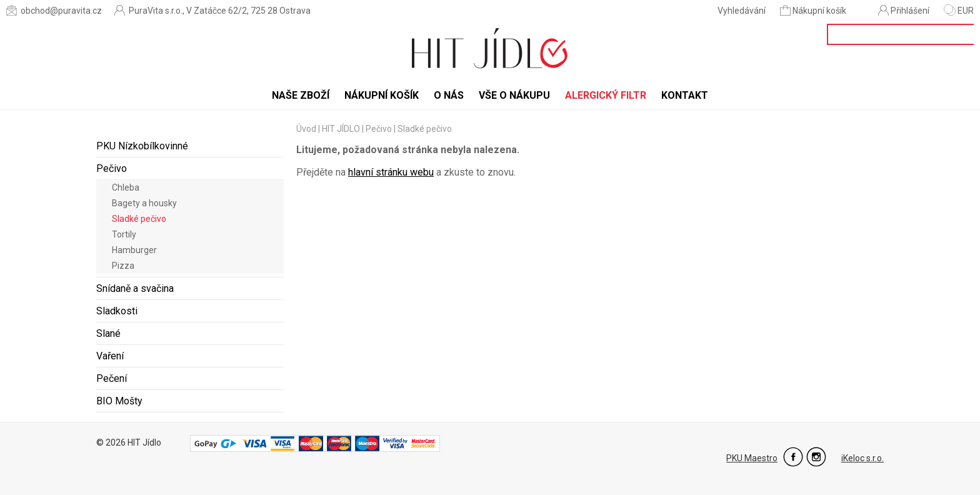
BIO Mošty (119, 401)
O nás (449, 95)
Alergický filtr (606, 95)
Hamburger (134, 250)
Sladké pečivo (139, 219)
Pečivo (112, 168)
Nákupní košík (814, 10)
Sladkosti (117, 311)
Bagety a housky (144, 203)
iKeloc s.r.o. (862, 458)
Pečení (112, 378)
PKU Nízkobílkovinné (142, 146)
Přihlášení (904, 10)
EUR (959, 11)
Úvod (306, 129)
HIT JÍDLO (341, 129)
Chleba (126, 187)
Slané (108, 333)
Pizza (123, 266)
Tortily (124, 234)
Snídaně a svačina (135, 288)
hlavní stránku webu (391, 172)
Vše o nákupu (514, 95)
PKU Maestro (752, 458)
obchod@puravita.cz (54, 10)
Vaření (110, 356)
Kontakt (685, 95)
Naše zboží (301, 95)
